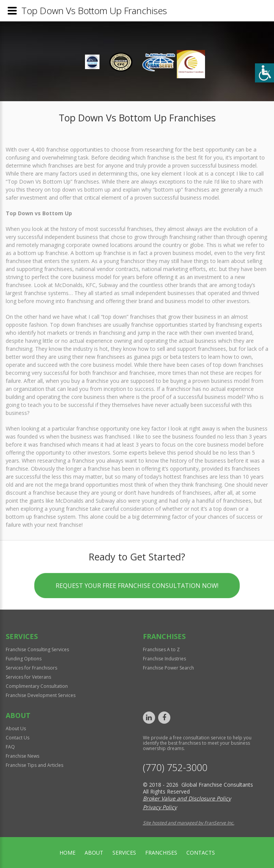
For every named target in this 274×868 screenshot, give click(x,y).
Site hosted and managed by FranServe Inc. (189, 823)
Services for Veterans (28, 677)
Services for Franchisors (31, 668)
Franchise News (22, 756)
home (67, 853)
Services (124, 853)
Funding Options (24, 659)
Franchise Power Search (168, 668)
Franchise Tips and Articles (34, 765)
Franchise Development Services (41, 695)
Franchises (161, 853)
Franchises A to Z (161, 649)
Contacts (201, 853)
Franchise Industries (164, 659)
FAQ (10, 747)
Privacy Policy (160, 807)
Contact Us (18, 738)
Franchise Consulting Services (37, 649)
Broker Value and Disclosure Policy (187, 798)
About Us (16, 728)
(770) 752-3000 (175, 767)
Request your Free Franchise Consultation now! (137, 587)
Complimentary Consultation (37, 686)
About (94, 853)
